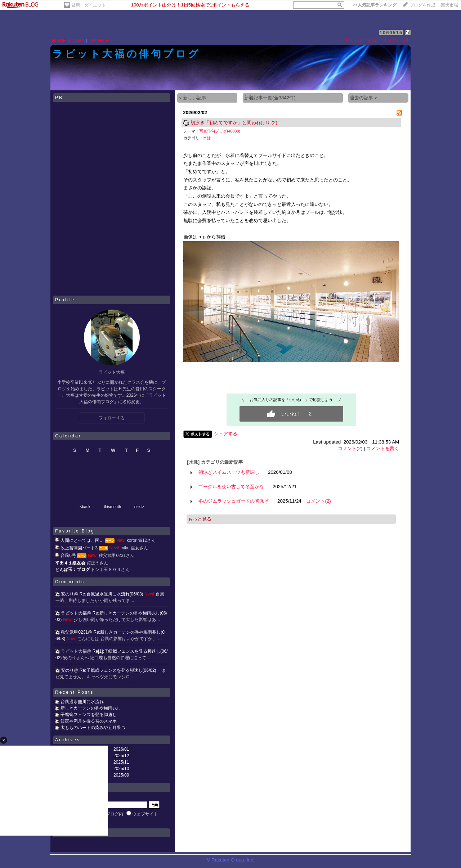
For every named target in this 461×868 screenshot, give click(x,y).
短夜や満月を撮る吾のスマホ (89, 721)
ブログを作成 (422, 5)
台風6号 (68, 556)
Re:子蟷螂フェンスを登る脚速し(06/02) (118, 670)
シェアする (226, 434)
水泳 (207, 138)
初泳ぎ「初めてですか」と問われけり (230, 123)
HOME (59, 41)
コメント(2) (350, 448)
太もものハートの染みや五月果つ (93, 728)
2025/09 (121, 775)
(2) (274, 123)
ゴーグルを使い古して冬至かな (231, 487)
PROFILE (99, 41)
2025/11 (121, 762)
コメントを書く (383, 448)
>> (375, 5)
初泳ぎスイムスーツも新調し (229, 472)
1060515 (391, 33)
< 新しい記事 (193, 98)
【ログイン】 (397, 40)
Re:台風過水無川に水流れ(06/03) (112, 594)
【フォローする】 (362, 40)
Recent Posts (74, 692)
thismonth (112, 507)
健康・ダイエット (89, 5)
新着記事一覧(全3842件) (270, 98)
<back (85, 507)
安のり (67, 594)
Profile (65, 300)
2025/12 (121, 756)
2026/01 (121, 749)
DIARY (77, 41)
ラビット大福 (74, 613)
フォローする (112, 418)
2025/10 (121, 769)
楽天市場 (449, 5)
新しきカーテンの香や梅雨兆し (91, 708)
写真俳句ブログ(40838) (220, 131)
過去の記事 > (364, 98)
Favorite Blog (75, 531)
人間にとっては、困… (82, 540)
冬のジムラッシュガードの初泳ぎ (234, 501)
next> (139, 507)
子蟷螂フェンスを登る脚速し (89, 715)
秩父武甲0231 (74, 632)
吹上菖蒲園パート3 (79, 548)
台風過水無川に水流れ (82, 702)
